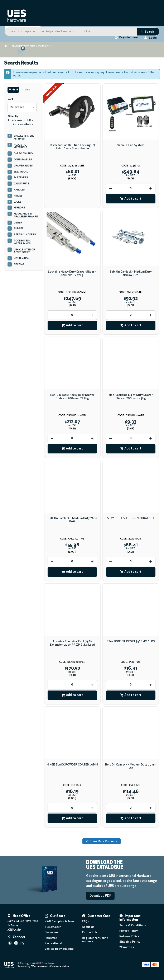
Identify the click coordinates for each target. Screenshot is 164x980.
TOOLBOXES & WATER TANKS (23, 244)
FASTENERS (21, 179)
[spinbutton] (131, 190)
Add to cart (133, 200)
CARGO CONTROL (24, 155)
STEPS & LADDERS (25, 236)
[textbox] (81, 17)
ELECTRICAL (21, 173)
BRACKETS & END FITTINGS (24, 139)
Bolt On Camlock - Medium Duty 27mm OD (131, 768)
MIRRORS (19, 209)
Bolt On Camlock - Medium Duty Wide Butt (72, 522)
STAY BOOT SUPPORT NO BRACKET (131, 520)
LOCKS (18, 203)
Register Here (128, 38)
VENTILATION (22, 260)
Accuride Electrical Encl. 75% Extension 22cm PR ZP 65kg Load (72, 645)
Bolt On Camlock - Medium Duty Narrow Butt (131, 275)
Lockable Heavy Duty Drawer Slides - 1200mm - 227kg (72, 275)
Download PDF (100, 897)
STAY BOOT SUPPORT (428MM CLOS (131, 643)
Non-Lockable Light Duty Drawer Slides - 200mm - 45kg (131, 398)
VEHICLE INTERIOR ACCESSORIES (24, 253)
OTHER (18, 224)
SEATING (19, 266)
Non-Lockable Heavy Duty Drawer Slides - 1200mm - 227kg (72, 398)
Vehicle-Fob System (131, 147)
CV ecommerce (39, 968)
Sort (10, 101)
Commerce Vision (60, 968)
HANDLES (19, 191)
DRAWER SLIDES (23, 167)
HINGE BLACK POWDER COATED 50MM (72, 766)
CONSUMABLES (23, 161)
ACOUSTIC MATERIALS (21, 148)
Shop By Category (21, 32)
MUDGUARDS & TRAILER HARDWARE (26, 217)
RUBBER (19, 230)
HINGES (18, 197)
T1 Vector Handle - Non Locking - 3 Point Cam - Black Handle (72, 148)
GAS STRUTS (21, 185)
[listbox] (22, 109)
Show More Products (103, 843)
